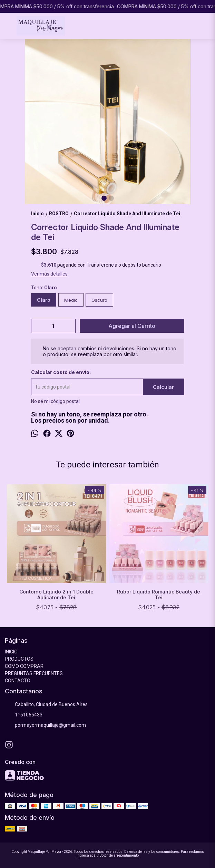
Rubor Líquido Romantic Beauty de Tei (159, 595)
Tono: (44, 288)
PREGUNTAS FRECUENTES (34, 673)
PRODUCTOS (19, 659)
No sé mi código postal (55, 401)
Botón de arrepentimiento (119, 855)
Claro (44, 300)
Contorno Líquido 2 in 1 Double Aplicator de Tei (56, 595)
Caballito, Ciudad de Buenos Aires (46, 704)
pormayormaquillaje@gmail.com (45, 725)
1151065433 (24, 715)
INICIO (11, 652)
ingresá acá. (87, 855)
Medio (71, 300)
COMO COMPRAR (24, 666)
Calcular (163, 387)
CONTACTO (18, 681)
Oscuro (99, 300)
